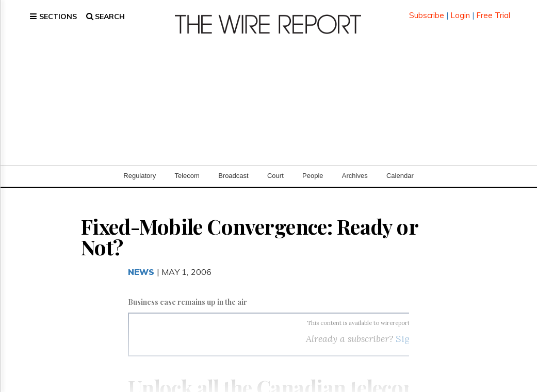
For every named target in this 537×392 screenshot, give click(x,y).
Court (275, 165)
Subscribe (427, 10)
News (141, 261)
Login (460, 10)
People (313, 165)
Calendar (400, 165)
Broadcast (233, 165)
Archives (355, 165)
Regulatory (140, 165)
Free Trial (493, 10)
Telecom (187, 165)
